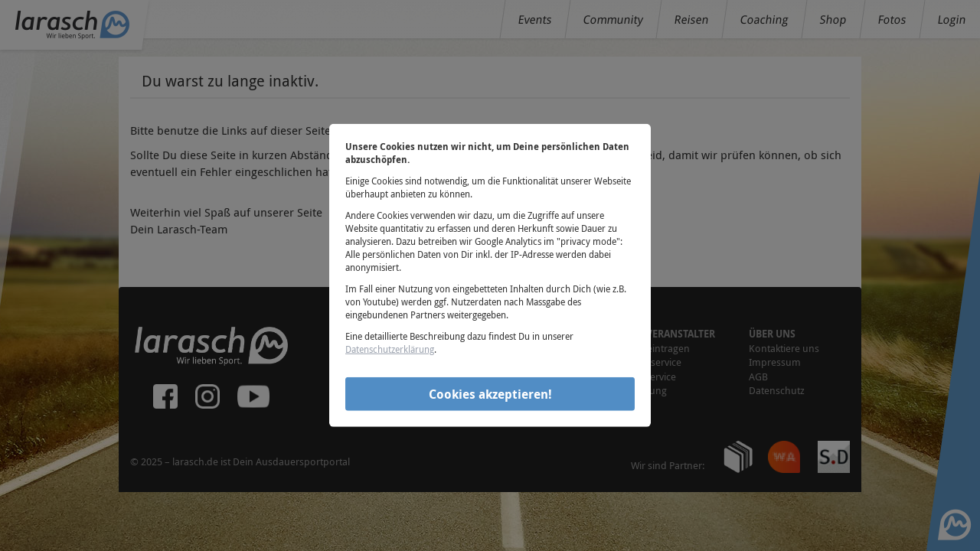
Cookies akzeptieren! (490, 393)
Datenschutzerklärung (390, 349)
